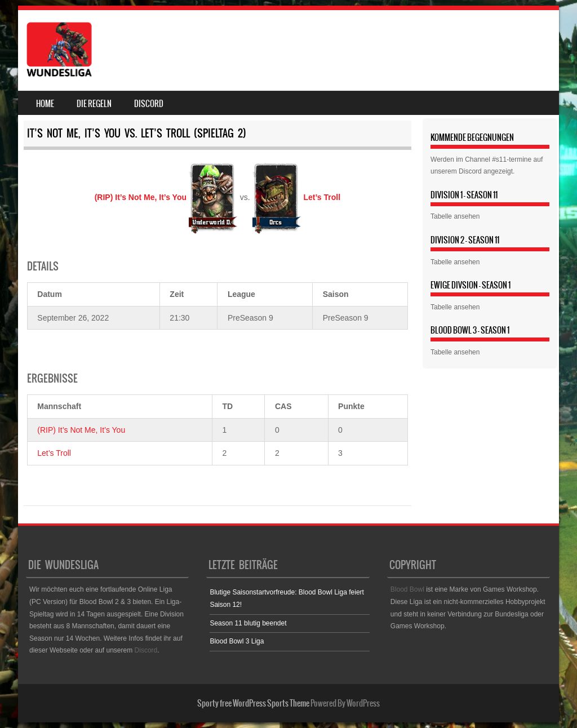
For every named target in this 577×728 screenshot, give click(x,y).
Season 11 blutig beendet (248, 623)
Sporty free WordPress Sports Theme (253, 703)
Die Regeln (94, 104)
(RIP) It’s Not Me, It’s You (81, 430)
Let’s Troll (54, 453)
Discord (149, 104)
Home (45, 104)
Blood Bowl (407, 589)
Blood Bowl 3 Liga (237, 641)
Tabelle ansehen (455, 216)
